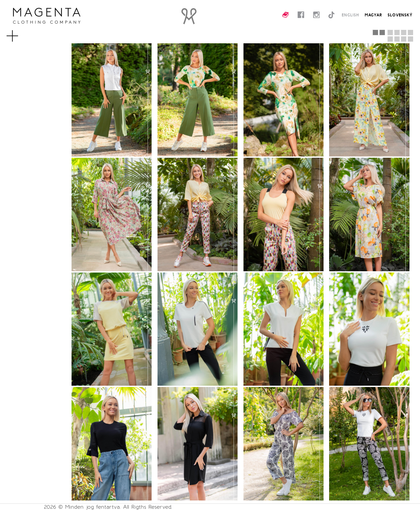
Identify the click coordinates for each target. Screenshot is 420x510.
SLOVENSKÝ (400, 15)
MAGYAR (373, 15)
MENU (21, 33)
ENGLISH (350, 15)
